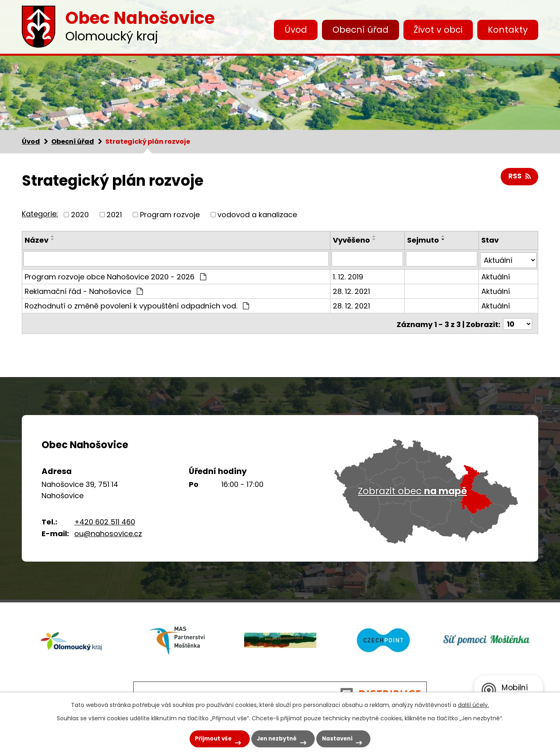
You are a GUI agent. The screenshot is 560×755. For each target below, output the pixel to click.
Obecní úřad (360, 30)
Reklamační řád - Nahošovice (84, 290)
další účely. (473, 703)
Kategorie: (40, 214)
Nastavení (342, 738)
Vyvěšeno (352, 240)
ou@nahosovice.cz (108, 534)
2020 (80, 215)
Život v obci (438, 30)
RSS (519, 177)
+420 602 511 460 (105, 522)
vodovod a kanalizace (257, 215)
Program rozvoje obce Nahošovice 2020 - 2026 (115, 275)
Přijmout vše (204, 738)
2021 (114, 215)
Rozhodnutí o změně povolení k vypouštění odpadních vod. (137, 304)
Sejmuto (423, 240)
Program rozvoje (170, 215)
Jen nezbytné (275, 738)
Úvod (296, 30)
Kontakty (508, 30)
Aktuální (496, 275)
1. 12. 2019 (349, 275)
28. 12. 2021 (352, 290)
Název (37, 240)
